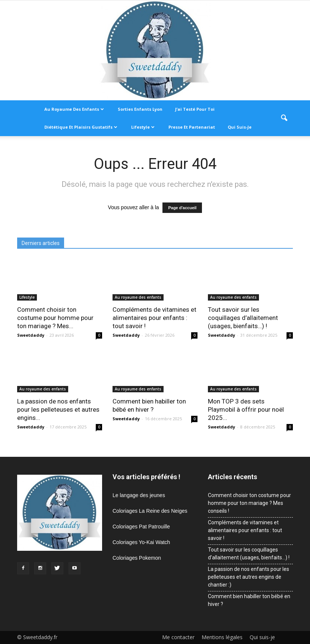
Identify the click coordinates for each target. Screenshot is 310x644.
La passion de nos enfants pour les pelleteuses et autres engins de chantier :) (249, 577)
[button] (284, 118)
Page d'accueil (182, 208)
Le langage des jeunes (139, 495)
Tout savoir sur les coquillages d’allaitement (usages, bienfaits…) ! (243, 318)
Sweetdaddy (31, 335)
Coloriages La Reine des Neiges (150, 511)
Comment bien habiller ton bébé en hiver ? (249, 600)
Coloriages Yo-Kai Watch (141, 542)
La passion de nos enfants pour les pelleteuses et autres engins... (58, 409)
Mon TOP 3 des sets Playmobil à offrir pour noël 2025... (246, 409)
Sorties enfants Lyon (140, 109)
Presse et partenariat (192, 127)
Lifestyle (143, 127)
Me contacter (178, 637)
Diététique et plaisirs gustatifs (81, 127)
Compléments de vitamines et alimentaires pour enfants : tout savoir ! (154, 318)
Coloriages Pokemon (137, 558)
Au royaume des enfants (74, 109)
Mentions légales (222, 637)
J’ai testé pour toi (195, 109)
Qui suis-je (240, 127)
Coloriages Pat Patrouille (141, 527)
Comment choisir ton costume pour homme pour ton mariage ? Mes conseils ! (249, 503)
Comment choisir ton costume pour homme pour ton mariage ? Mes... (55, 318)
